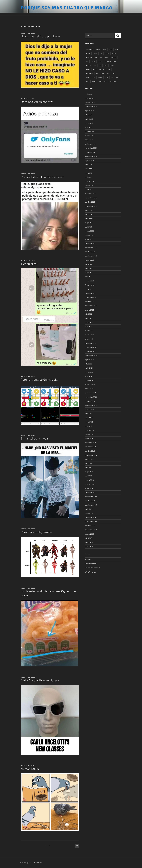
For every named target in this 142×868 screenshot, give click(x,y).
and (110, 49)
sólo (113, 73)
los (100, 65)
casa (88, 53)
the (87, 77)
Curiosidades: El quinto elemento (43, 177)
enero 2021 (89, 339)
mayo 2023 (89, 223)
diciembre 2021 (91, 293)
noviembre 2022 (91, 248)
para (95, 69)
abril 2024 (89, 177)
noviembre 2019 (91, 397)
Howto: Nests (30, 769)
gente (93, 61)
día (101, 57)
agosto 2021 (90, 310)
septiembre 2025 (91, 106)
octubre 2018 (90, 451)
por (97, 73)
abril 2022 (89, 277)
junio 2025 (89, 119)
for (87, 61)
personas (90, 73)
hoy (115, 61)
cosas (107, 53)
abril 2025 (89, 127)
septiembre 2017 (91, 505)
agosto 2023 (90, 210)
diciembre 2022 (91, 243)
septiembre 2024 (91, 156)
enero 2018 (89, 488)
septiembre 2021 (91, 306)
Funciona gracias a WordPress (31, 863)
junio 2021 (89, 318)
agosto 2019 (90, 409)
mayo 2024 (89, 173)
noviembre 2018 (91, 447)
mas (105, 65)
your (106, 81)
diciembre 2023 (91, 194)
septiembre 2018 (91, 455)
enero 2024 (89, 190)
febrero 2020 (90, 385)
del (96, 57)
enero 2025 (89, 140)
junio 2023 (89, 219)
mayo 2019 (89, 422)
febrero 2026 (90, 102)
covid (114, 53)
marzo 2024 (89, 181)
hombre (108, 61)
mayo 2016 (89, 546)
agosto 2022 (90, 260)
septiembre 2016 (91, 530)
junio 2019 (89, 418)
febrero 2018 (90, 484)
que (102, 73)
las (95, 65)
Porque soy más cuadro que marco (67, 8)
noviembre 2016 (91, 521)
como (95, 53)
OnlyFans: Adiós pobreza (37, 102)
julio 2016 (89, 538)
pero (109, 69)
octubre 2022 (90, 252)
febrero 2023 (90, 235)
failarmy (113, 57)
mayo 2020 (89, 372)
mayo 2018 (89, 472)
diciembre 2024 (91, 144)
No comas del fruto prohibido (40, 36)
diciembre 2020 (91, 343)
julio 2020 (89, 364)
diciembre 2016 (91, 517)
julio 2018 (89, 463)
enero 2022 (89, 289)
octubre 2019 (90, 401)
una (106, 77)
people (102, 69)
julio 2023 (89, 214)
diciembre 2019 (91, 393)
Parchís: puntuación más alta (40, 380)
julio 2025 (89, 115)
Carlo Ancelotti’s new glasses (40, 680)
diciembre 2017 (91, 492)
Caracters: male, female (36, 532)
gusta (100, 61)
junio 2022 (89, 268)
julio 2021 (88, 314)
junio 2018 (89, 468)
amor (104, 49)
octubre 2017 (90, 501)
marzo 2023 (89, 231)
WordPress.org (90, 572)
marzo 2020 (90, 380)
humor (89, 65)
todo (93, 77)
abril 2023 (89, 227)
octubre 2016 (90, 526)
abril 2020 (89, 376)
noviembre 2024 (91, 148)
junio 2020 (89, 368)
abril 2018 (89, 476)
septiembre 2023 (91, 206)
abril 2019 (89, 426)
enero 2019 (89, 439)
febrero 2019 (90, 434)
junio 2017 (89, 509)
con (101, 53)
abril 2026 (89, 94)
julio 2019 (89, 414)
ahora (98, 49)
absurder (89, 49)
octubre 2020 (90, 351)
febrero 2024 (90, 185)
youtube (113, 81)
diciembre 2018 (91, 443)
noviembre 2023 (91, 198)
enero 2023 (89, 239)
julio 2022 (89, 264)
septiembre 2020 (91, 356)
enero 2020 (89, 389)
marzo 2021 (89, 331)
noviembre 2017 (91, 497)
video (94, 81)
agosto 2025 (90, 111)
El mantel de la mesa (34, 438)
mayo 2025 (89, 123)
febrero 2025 (90, 136)
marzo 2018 (89, 480)
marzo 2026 (89, 98)
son (108, 73)
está (106, 57)
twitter (100, 77)
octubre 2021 (90, 302)
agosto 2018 (90, 459)
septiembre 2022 (91, 256)
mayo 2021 (89, 322)
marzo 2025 (89, 131)
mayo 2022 (89, 273)
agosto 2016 (90, 534)
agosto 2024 (90, 161)
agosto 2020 (90, 360)
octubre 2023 (90, 202)
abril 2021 (89, 326)
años (116, 49)
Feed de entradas (91, 564)
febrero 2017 (90, 513)
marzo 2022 (89, 281)
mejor (112, 65)
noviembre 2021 (91, 297)
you (100, 81)
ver (112, 77)
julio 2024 (89, 165)
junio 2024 (89, 169)
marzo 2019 (89, 430)
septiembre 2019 (91, 405)
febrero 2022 (90, 285)
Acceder (88, 560)
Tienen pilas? (29, 264)
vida (88, 81)
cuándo (89, 57)
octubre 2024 (90, 152)
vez (117, 77)
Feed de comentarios (93, 568)
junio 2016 (89, 542)
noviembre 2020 (91, 347)
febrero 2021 (90, 335)
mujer (88, 69)
